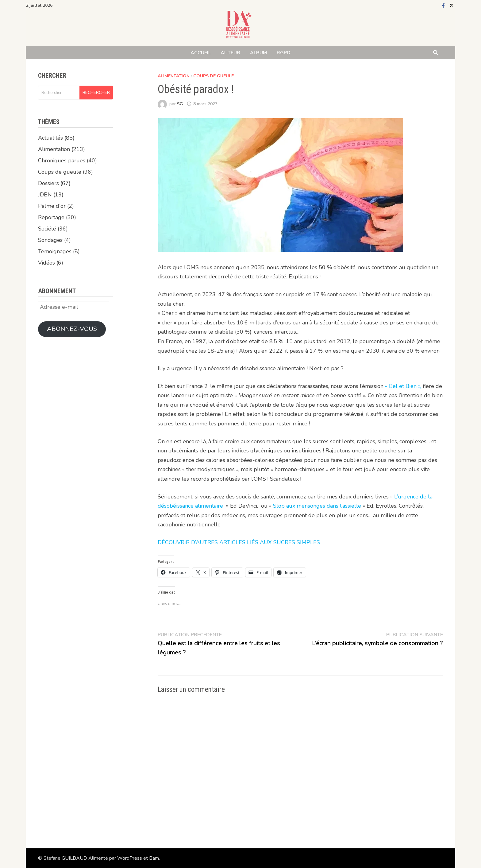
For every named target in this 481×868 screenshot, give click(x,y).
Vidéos (46, 263)
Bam (154, 858)
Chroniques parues (62, 161)
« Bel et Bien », (404, 386)
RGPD (284, 53)
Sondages (50, 240)
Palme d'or (52, 206)
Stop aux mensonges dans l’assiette (317, 506)
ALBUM (258, 53)
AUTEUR (230, 53)
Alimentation (174, 76)
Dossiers (48, 183)
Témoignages (55, 251)
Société (47, 229)
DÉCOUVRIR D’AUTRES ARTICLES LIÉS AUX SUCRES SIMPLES (239, 542)
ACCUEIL (201, 53)
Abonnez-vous (72, 329)
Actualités (50, 138)
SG (180, 104)
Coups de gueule (214, 76)
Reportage (51, 217)
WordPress (130, 858)
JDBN (45, 195)
